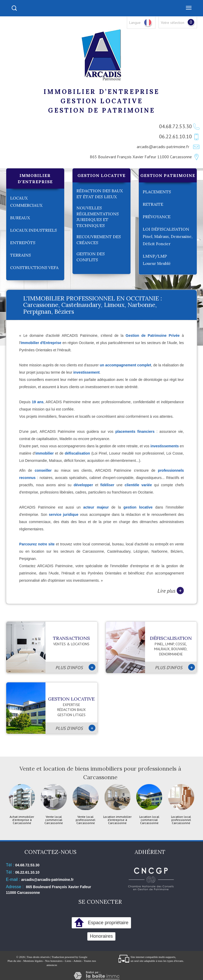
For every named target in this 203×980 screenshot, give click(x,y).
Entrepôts (23, 243)
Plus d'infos (76, 667)
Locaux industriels (34, 230)
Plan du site (14, 961)
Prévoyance (157, 217)
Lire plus (171, 591)
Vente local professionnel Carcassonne (86, 820)
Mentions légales (33, 961)
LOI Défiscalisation (168, 236)
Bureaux (20, 218)
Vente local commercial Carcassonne (54, 820)
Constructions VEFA (34, 268)
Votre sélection (173, 23)
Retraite (153, 204)
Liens (68, 961)
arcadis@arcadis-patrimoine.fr (163, 147)
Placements (157, 192)
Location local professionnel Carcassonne (181, 820)
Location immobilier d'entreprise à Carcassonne (117, 820)
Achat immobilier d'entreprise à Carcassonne (22, 820)
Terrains (21, 255)
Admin (78, 961)
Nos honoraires (54, 961)
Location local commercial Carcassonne (149, 820)
